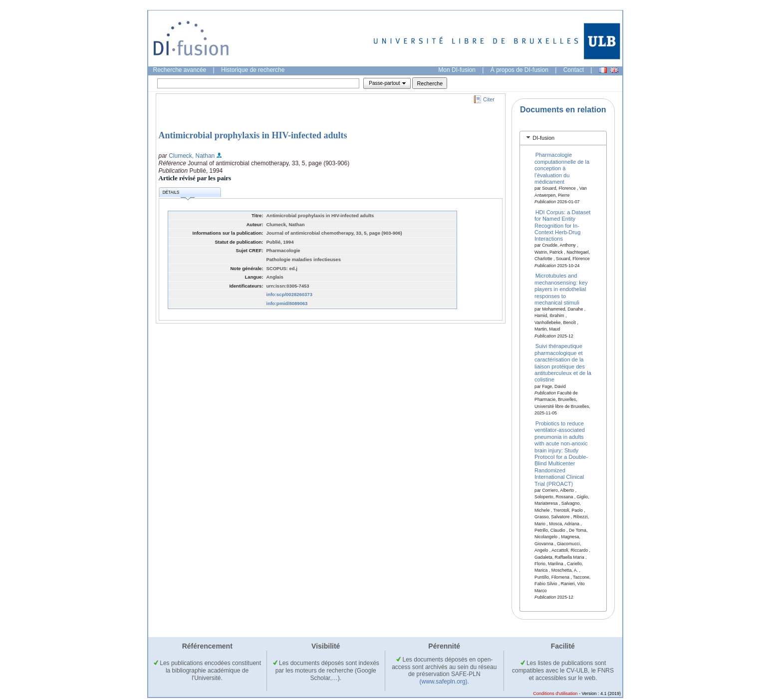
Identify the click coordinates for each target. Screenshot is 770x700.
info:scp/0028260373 (289, 294)
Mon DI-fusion (457, 70)
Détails (179, 194)
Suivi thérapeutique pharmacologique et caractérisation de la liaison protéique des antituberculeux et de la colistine (563, 363)
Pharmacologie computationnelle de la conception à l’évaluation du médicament (562, 168)
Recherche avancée (180, 70)
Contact (574, 70)
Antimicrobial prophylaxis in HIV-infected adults (253, 135)
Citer (489, 99)
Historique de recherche (253, 70)
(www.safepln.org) (444, 682)
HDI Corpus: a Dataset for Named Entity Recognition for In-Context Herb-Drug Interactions (562, 225)
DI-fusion (543, 138)
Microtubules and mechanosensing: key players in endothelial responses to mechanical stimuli (561, 289)
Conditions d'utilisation (555, 694)
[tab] (563, 138)
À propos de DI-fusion (519, 70)
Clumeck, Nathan (192, 156)
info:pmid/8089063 (287, 303)
